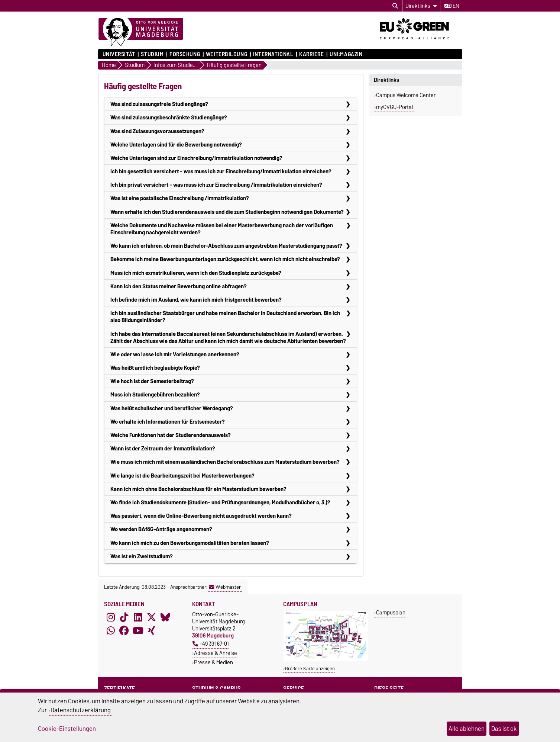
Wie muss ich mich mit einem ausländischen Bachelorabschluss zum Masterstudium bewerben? (225, 462)
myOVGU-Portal (394, 107)
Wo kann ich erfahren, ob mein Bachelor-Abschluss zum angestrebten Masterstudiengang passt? (226, 246)
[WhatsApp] (111, 631)
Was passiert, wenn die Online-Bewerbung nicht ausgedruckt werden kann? (201, 516)
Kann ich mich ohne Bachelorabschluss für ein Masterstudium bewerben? (198, 489)
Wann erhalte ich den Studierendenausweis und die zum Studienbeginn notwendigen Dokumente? (227, 212)
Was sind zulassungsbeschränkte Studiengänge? (169, 117)
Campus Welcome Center (406, 95)
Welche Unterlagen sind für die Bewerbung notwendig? (176, 144)
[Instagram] (111, 617)
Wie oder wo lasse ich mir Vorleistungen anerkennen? (175, 354)
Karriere (311, 54)
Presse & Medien (213, 662)
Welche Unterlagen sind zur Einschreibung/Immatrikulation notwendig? (196, 158)
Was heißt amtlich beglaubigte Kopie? (155, 368)
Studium (152, 54)
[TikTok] (124, 617)
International (273, 54)
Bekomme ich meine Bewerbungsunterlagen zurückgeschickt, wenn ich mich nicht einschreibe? (225, 259)
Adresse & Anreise (216, 653)
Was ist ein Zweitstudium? (142, 556)
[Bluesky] (165, 617)
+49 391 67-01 (211, 644)
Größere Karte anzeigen (310, 669)
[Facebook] (124, 631)
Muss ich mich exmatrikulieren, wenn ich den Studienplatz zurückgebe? (196, 273)
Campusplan (391, 612)
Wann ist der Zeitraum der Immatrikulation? (163, 448)
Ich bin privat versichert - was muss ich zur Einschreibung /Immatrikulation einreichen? (216, 185)
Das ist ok (504, 729)
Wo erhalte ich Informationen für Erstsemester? (168, 422)
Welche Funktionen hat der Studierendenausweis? (171, 435)
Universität (119, 54)
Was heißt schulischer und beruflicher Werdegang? (172, 408)
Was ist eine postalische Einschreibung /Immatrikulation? (180, 198)
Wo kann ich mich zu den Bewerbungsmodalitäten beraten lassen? (190, 543)
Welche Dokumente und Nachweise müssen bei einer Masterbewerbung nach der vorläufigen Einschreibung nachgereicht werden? (222, 229)
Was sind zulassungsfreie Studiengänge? (159, 104)
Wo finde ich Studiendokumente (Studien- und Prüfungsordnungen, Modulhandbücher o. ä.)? (220, 502)
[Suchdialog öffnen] (395, 6)
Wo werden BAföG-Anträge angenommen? (161, 529)
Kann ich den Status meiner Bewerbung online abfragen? (179, 286)
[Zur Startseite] (141, 32)
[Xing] (152, 631)
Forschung (185, 54)
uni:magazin (346, 54)
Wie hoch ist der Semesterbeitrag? (152, 381)
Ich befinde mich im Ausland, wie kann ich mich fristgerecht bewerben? (196, 300)
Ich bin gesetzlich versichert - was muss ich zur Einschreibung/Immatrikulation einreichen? (221, 171)
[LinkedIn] (138, 617)
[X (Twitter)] (152, 617)
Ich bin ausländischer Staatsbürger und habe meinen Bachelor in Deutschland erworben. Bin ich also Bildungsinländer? (225, 317)
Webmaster (225, 587)
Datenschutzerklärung (81, 710)
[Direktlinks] (421, 6)
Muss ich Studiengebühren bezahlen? (155, 394)
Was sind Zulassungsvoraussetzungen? (157, 131)
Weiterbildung (226, 54)
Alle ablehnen (467, 729)
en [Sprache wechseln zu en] (452, 6)
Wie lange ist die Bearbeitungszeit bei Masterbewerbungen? (182, 476)
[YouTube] (138, 631)
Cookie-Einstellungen (67, 729)
